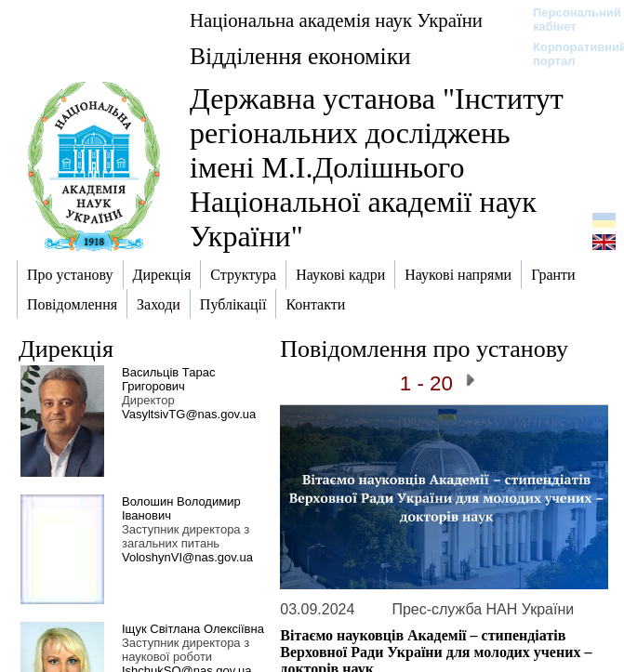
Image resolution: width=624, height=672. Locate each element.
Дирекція (66, 349)
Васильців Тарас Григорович (168, 379)
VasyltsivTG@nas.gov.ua (189, 414)
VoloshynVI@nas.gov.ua (187, 557)
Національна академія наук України (336, 20)
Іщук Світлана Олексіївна (193, 629)
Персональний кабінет (568, 20)
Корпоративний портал (568, 54)
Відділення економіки (300, 56)
